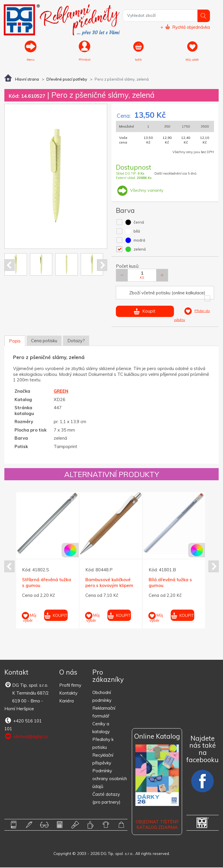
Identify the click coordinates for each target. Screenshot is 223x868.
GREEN (61, 392)
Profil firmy (70, 686)
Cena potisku (44, 341)
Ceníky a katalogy (101, 728)
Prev (9, 266)
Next (102, 266)
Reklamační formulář (104, 713)
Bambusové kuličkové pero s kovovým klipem (109, 583)
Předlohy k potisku (103, 744)
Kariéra (66, 701)
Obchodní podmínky (102, 697)
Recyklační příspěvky (103, 760)
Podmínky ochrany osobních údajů (110, 779)
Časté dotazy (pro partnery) (106, 799)
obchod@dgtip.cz (26, 737)
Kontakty (68, 694)
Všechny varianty (140, 191)
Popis (15, 341)
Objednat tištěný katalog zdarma (157, 825)
